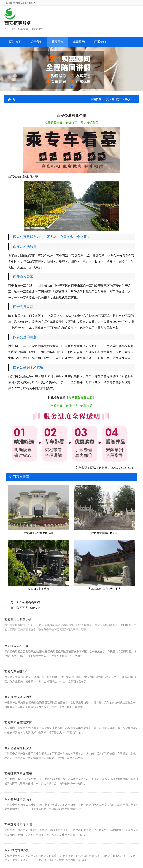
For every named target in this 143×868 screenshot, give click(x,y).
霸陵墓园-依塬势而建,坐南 (39, 533)
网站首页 (15, 42)
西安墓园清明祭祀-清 (18, 835)
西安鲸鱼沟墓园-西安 (18, 707)
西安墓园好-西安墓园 (18, 733)
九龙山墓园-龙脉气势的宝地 (105, 589)
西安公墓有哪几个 (16, 682)
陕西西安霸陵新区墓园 (104, 533)
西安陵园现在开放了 (18, 656)
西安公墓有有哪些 (28, 602)
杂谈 (128, 99)
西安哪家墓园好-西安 (18, 784)
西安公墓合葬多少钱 (18, 759)
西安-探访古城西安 (17, 861)
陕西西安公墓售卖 (28, 608)
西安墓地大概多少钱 (18, 628)
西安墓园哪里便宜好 (18, 810)
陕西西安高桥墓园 (39, 589)
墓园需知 (117, 99)
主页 (106, 99)
